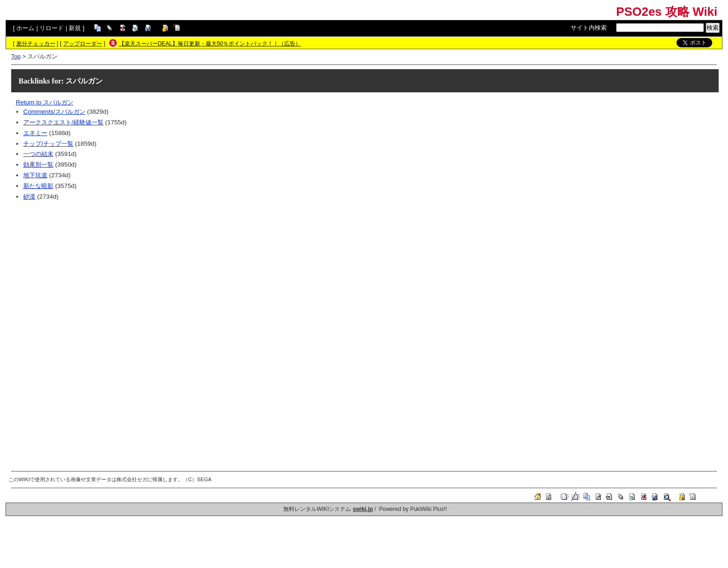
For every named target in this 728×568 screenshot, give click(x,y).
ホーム (25, 28)
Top (16, 56)
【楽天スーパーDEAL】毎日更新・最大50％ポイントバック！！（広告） (210, 44)
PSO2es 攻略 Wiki (667, 12)
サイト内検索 (589, 28)
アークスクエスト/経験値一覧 (63, 122)
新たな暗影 (38, 186)
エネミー (35, 133)
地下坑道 (35, 175)
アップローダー (83, 44)
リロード (52, 28)
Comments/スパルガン (54, 112)
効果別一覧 (38, 165)
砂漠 (29, 197)
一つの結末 (38, 154)
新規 (75, 28)
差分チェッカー (36, 44)
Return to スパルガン (45, 102)
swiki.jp (363, 509)
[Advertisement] (294, 272)
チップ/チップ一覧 (48, 144)
